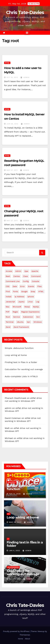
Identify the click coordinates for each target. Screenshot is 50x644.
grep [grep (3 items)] (33, 291)
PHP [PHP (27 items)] (8, 312)
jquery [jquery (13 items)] (21, 302)
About (27, 639)
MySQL (7, 63)
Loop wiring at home (16, 355)
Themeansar (25, 635)
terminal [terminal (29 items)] (10, 322)
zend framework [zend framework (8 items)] (21, 327)
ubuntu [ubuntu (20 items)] (20, 322)
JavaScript (12, 482)
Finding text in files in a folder (21, 362)
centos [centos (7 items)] (17, 276)
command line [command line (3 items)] (13, 281)
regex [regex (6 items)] (15, 312)
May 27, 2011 (12, 170)
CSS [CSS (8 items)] (8, 286)
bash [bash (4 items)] (8, 276)
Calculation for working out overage (24, 369)
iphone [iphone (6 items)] (31, 297)
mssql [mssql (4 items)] (27, 307)
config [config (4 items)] (26, 281)
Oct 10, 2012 (12, 77)
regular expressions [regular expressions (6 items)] (30, 312)
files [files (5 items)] (39, 286)
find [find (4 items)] (8, 291)
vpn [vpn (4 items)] (29, 322)
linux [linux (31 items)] (30, 302)
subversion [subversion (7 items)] (28, 317)
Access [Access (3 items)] (9, 271)
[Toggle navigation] (27, 33)
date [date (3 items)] (15, 286)
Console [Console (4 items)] (36, 281)
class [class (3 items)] (26, 276)
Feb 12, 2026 (15, 494)
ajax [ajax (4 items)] (26, 271)
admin (25, 77)
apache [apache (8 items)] (35, 271)
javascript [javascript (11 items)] (10, 302)
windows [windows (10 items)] (38, 322)
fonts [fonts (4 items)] (15, 291)
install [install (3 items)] (9, 297)
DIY (9, 514)
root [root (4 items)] (8, 317)
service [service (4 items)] (17, 317)
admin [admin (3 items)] (18, 271)
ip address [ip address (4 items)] (19, 297)
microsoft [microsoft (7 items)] (17, 307)
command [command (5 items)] (36, 276)
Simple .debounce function (19, 348)
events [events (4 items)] (31, 286)
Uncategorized (13, 567)
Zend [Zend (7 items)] (8, 327)
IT (8, 539)
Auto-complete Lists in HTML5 (21, 376)
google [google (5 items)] (24, 291)
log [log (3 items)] (37, 302)
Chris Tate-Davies (25, 12)
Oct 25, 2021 (15, 579)
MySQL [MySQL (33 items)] (36, 307)
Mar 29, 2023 (15, 522)
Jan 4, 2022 (15, 551)
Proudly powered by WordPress (16, 631)
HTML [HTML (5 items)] (41, 291)
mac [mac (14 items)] (8, 307)
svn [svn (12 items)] (38, 317)
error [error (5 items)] (22, 286)
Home (20, 639)
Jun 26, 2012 (12, 124)
